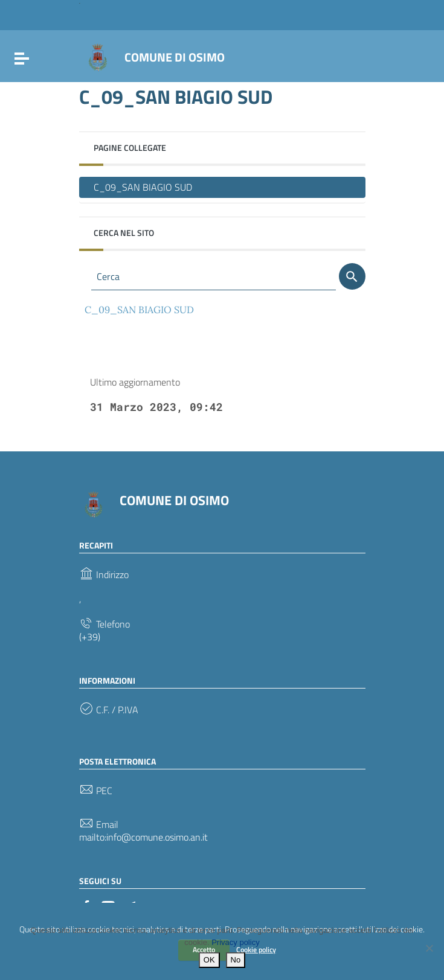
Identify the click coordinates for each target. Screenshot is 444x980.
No (236, 960)
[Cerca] (352, 276)
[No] (429, 948)
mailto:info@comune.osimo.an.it (143, 837)
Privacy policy (235, 942)
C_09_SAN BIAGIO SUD (143, 187)
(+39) (90, 637)
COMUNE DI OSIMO (175, 57)
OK (209, 960)
